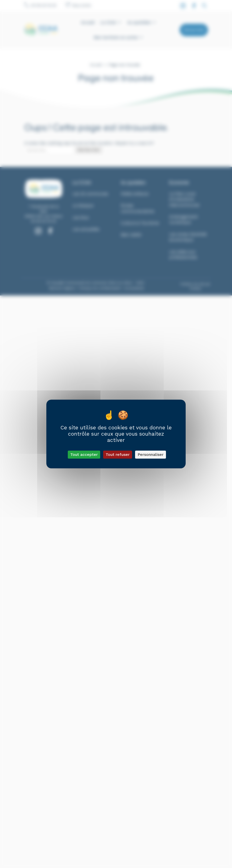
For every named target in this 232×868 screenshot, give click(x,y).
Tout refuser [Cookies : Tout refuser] (118, 454)
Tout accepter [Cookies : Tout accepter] (84, 454)
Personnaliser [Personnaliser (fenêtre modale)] (151, 454)
